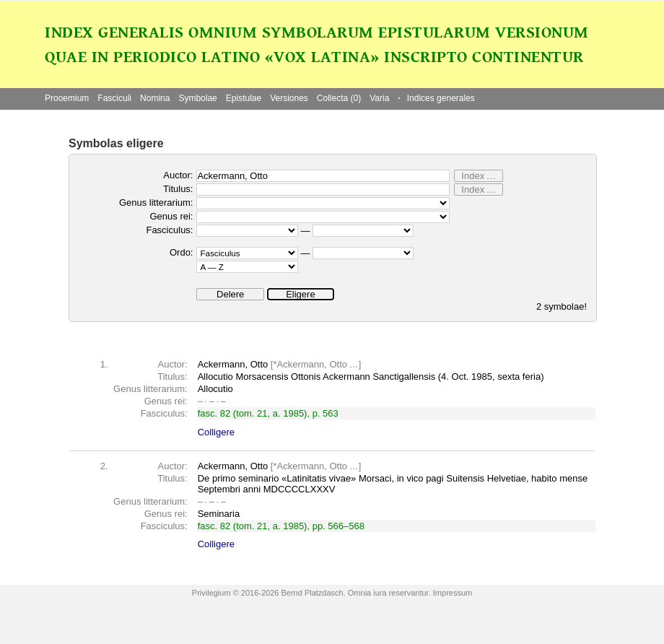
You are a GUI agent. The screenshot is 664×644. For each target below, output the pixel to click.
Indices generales (436, 98)
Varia (379, 98)
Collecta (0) (339, 98)
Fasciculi (114, 98)
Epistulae (244, 98)
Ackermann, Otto (313, 364)
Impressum (453, 593)
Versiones (289, 98)
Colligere (216, 432)
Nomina (155, 98)
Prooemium (67, 98)
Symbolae (197, 98)
